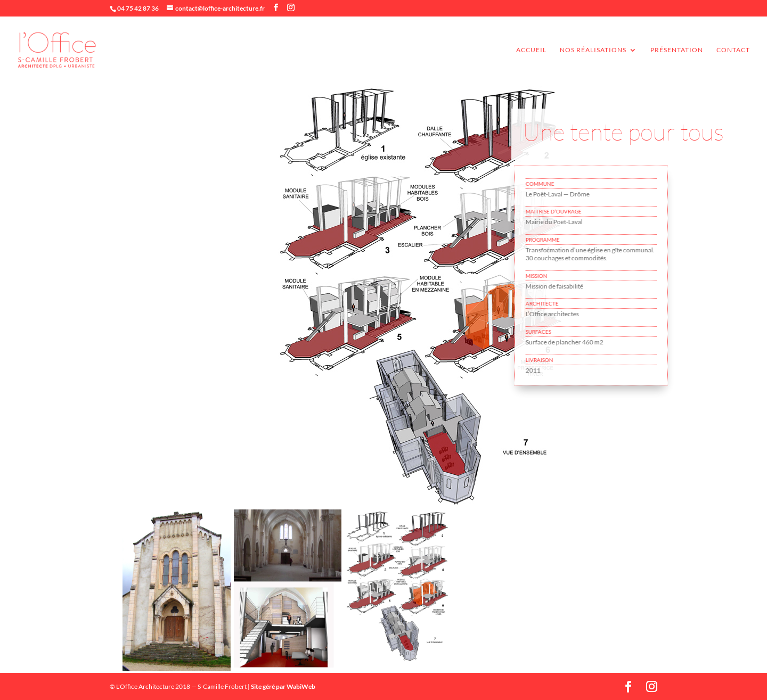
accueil (531, 50)
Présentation (677, 50)
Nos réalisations (593, 50)
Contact (733, 50)
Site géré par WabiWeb (283, 686)
